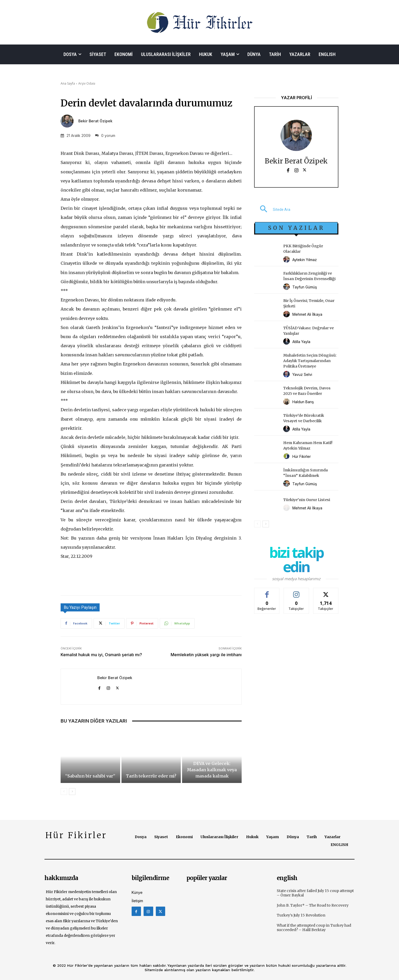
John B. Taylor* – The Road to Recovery (313, 905)
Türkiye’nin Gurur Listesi (307, 500)
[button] (272, 210)
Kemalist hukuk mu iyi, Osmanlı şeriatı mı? (101, 655)
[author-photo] (287, 260)
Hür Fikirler (302, 456)
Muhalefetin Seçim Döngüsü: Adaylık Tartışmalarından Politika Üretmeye (310, 361)
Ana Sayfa (68, 83)
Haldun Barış (303, 402)
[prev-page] (64, 792)
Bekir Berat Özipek (95, 121)
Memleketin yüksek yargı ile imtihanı (206, 655)
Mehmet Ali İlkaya (307, 314)
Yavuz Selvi (302, 374)
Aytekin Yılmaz (305, 260)
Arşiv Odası (87, 83)
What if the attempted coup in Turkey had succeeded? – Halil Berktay (314, 928)
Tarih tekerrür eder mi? (151, 776)
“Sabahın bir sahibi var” (90, 776)
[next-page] (72, 792)
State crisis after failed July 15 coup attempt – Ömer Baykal (315, 893)
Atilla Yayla (301, 342)
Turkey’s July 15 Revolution (301, 915)
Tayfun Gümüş (305, 287)
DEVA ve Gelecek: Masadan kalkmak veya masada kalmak (212, 770)
